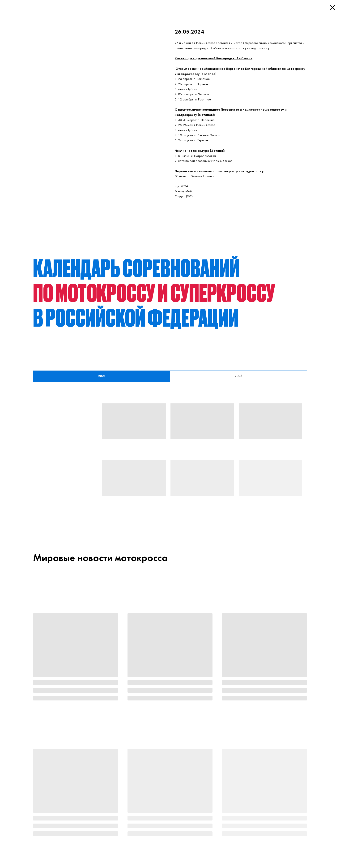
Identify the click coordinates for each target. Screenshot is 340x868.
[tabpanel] (170, 458)
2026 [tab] (238, 376)
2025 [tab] (102, 376)
